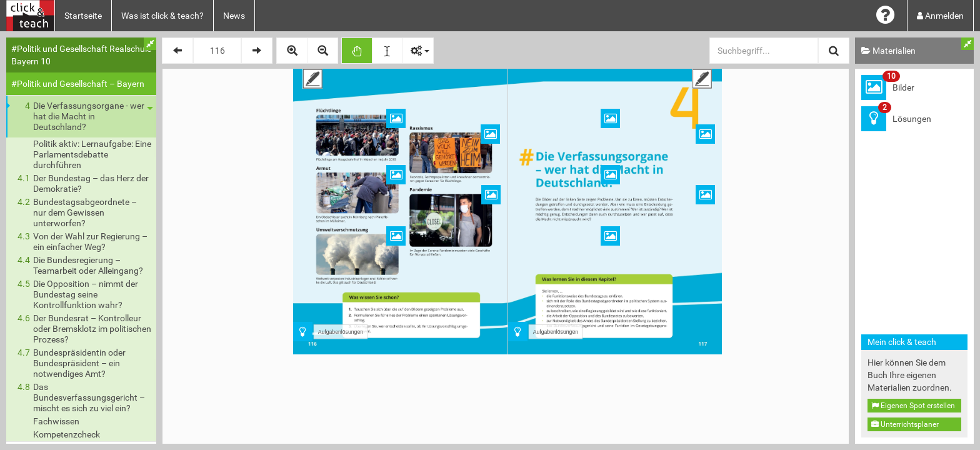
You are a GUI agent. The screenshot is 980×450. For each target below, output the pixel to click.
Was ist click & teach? (162, 16)
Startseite (83, 16)
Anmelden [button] (940, 16)
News (234, 16)
